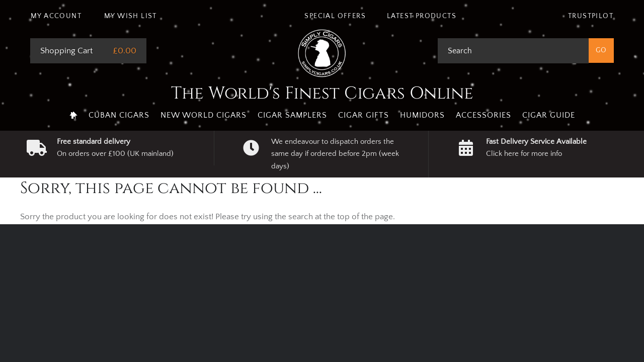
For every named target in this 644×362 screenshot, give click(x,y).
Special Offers (335, 16)
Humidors (422, 115)
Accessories (484, 115)
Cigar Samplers (292, 115)
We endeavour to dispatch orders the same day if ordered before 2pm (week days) (335, 154)
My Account (56, 16)
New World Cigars (204, 115)
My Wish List (131, 16)
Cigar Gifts (364, 115)
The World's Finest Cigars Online (322, 94)
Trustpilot (591, 16)
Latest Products (422, 16)
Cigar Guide (549, 115)
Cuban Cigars (119, 115)
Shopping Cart (66, 51)
